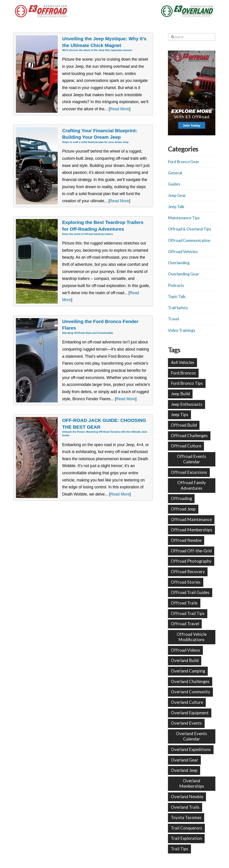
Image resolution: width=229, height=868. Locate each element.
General (175, 173)
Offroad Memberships (192, 530)
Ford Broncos (183, 373)
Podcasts (176, 285)
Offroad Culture (186, 446)
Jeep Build (180, 394)
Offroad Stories (186, 582)
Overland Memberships (192, 783)
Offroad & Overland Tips (190, 229)
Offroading (181, 498)
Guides (174, 184)
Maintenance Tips (184, 218)
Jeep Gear (177, 195)
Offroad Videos (186, 650)
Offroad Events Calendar (192, 459)
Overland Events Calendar (192, 736)
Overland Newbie (187, 797)
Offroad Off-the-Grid (191, 551)
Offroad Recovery (188, 572)
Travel (174, 319)
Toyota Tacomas (186, 817)
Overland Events (186, 723)
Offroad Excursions (189, 472)
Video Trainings (182, 330)
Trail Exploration (186, 838)
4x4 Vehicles (183, 362)
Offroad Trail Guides (190, 592)
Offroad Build (184, 425)
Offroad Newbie (186, 540)
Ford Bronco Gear (183, 162)
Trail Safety (178, 308)
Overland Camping (188, 671)
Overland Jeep (184, 770)
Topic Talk (177, 297)
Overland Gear (184, 760)
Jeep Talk (176, 207)
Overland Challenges (190, 681)
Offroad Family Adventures (192, 485)
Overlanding (179, 263)
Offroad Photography (191, 561)
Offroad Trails (184, 603)
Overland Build (185, 660)
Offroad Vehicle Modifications (192, 637)
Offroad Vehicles (183, 252)
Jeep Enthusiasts (187, 404)
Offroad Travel (185, 624)
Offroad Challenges (189, 436)
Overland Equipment (190, 713)
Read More (120, 109)
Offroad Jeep (183, 509)
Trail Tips (180, 849)
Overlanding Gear (183, 274)
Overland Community (191, 692)
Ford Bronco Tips (187, 383)
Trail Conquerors (187, 828)
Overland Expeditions (191, 749)
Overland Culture (187, 702)
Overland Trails (185, 807)
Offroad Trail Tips (188, 613)
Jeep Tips (180, 415)
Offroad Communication (189, 240)
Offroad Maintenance (191, 519)
